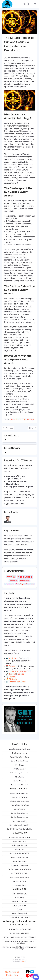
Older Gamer (20, 777)
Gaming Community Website (19, 825)
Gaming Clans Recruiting (20, 845)
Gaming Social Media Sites (19, 801)
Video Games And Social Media (19, 749)
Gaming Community (19, 821)
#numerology (25, 581)
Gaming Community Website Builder (20, 829)
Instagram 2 (25, 671)
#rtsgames (9, 584)
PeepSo (23, 961)
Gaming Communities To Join (19, 838)
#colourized (25, 577)
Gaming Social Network (20, 797)
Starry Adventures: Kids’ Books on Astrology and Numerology (20, 948)
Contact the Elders (19, 906)
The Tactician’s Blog (19, 894)
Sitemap (20, 910)
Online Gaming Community (19, 773)
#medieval (13, 581)
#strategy (20, 584)
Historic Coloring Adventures (20, 933)
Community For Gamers (19, 865)
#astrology (11, 577)
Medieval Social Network (20, 785)
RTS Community (20, 769)
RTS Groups (20, 765)
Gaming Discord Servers (19, 817)
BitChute (13, 679)
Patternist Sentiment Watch (19, 917)
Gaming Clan (20, 849)
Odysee (12, 677)
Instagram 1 (14, 671)
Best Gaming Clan (19, 881)
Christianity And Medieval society (19, 869)
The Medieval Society (19, 753)
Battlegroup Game (19, 885)
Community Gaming (19, 861)
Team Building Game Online (20, 757)
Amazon (13, 666)
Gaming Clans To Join (19, 841)
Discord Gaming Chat (20, 914)
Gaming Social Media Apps (20, 805)
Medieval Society (19, 781)
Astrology (30, 419)
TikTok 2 (21, 674)
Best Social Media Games (20, 873)
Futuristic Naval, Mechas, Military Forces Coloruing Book (20, 942)
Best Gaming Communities (19, 877)
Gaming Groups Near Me (20, 813)
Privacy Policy (20, 898)
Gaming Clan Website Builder (19, 853)
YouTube (13, 658)
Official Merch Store (17, 682)
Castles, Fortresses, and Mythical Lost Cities (20, 937)
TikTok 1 (12, 674)
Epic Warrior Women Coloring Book (20, 929)
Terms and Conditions (19, 902)
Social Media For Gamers (20, 761)
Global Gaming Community (19, 793)
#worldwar (30, 584)
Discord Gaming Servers (19, 857)
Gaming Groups (19, 809)
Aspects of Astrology (19, 419)
